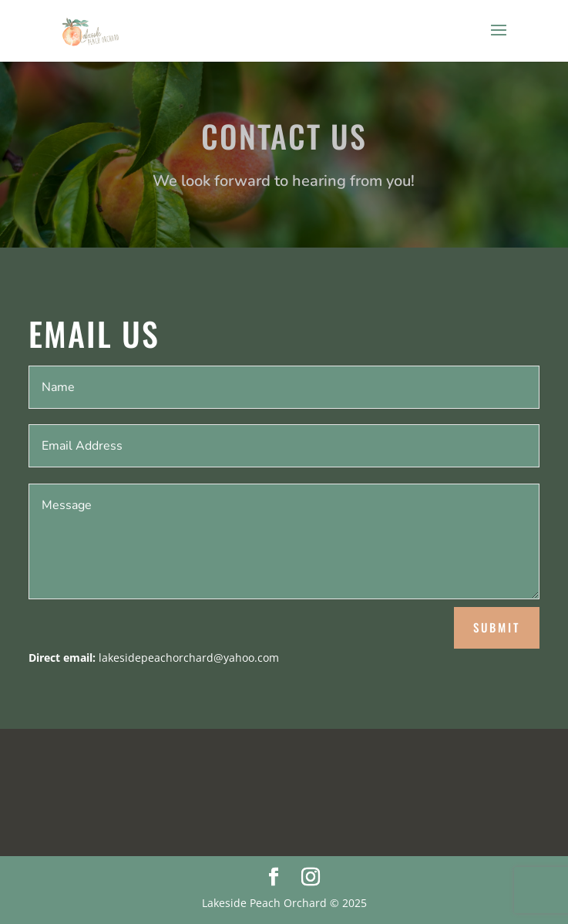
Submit (497, 627)
